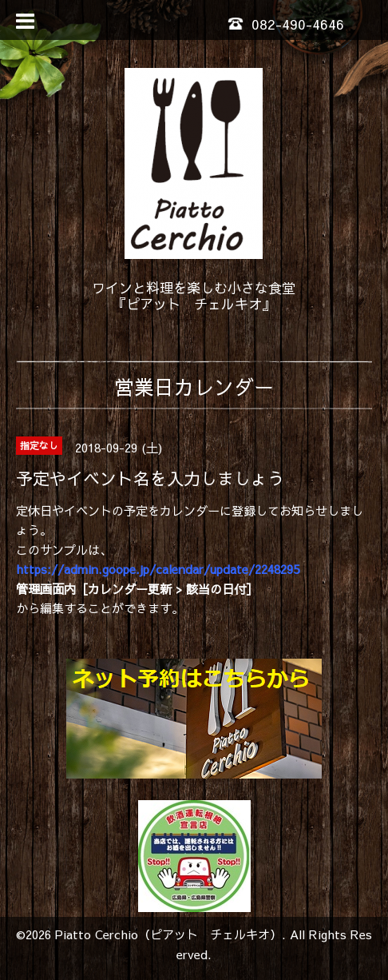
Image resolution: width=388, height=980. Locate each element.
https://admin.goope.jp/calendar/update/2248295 (158, 569)
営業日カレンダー (194, 386)
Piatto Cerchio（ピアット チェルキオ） (168, 934)
